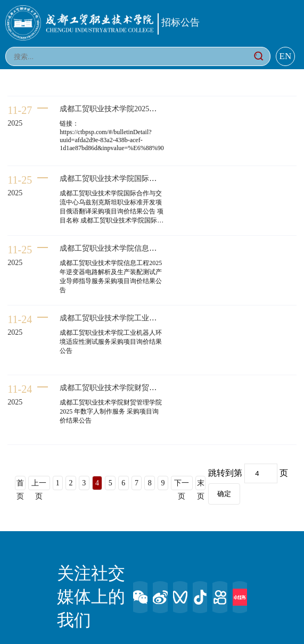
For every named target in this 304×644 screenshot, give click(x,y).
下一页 (182, 485)
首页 (20, 485)
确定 (224, 494)
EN (286, 56)
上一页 (39, 485)
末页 (201, 485)
